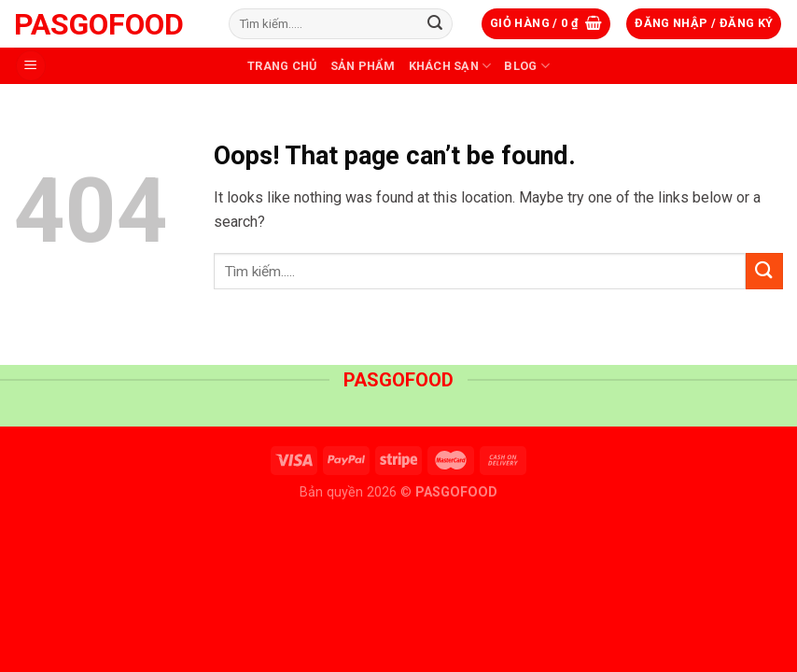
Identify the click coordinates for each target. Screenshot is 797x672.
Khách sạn (450, 66)
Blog (526, 66)
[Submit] (435, 24)
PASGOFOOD (99, 24)
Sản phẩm (363, 66)
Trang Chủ (282, 66)
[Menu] (31, 66)
